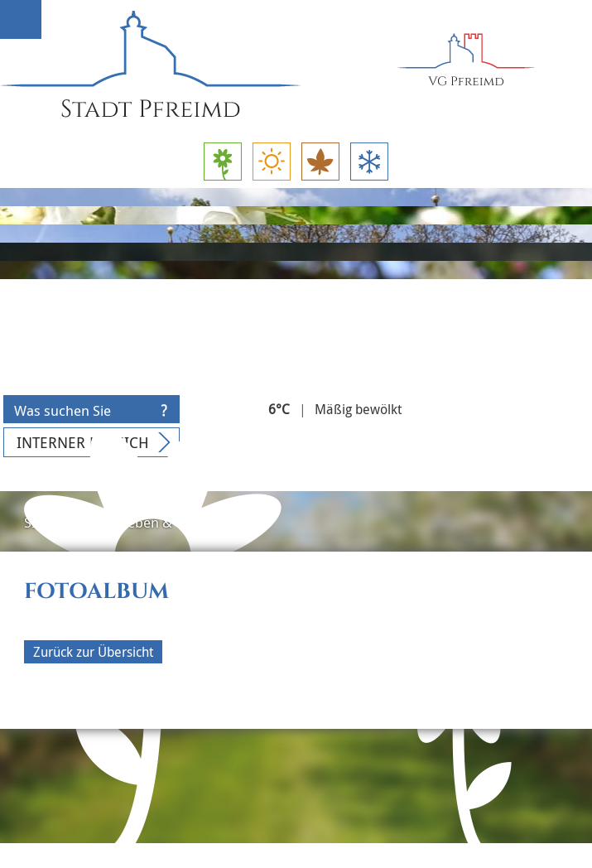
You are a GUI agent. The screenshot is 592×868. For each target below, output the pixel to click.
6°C (279, 409)
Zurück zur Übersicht (93, 652)
